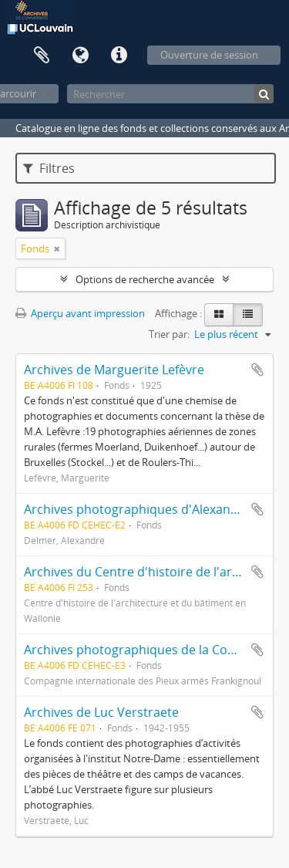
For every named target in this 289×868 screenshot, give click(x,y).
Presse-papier (42, 56)
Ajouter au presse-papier (257, 370)
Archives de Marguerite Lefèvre (114, 370)
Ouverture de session (209, 55)
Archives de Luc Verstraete (101, 712)
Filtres (49, 168)
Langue (80, 56)
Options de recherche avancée (145, 279)
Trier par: (169, 334)
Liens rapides (119, 56)
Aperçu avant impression (80, 313)
